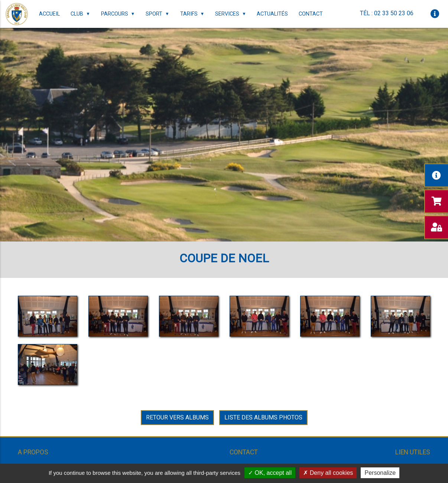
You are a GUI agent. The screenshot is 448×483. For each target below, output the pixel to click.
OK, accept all (270, 473)
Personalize (380, 473)
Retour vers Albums (177, 417)
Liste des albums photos (263, 417)
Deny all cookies (328, 473)
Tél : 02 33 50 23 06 (387, 13)
